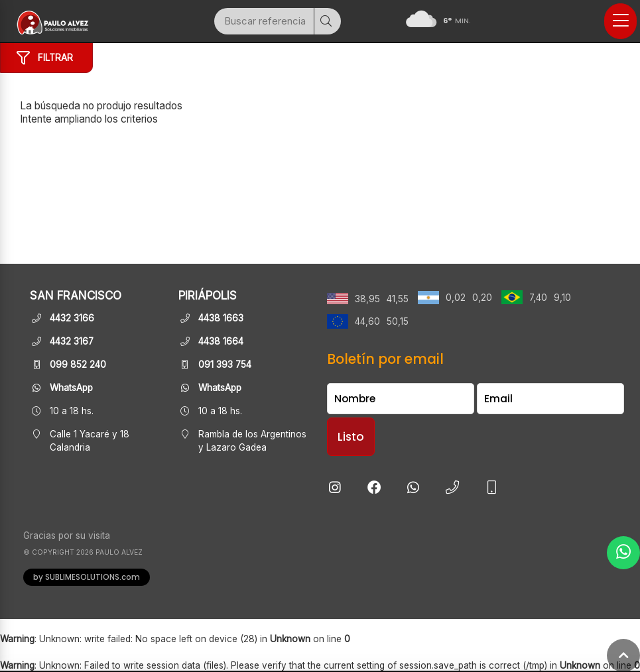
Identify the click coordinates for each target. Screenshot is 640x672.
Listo (351, 437)
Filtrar (45, 58)
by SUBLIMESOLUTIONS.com (87, 577)
